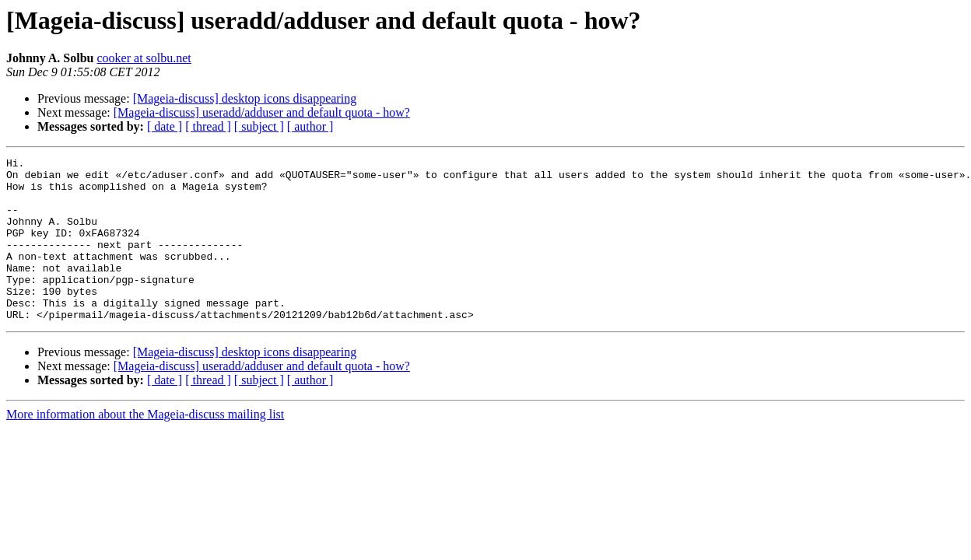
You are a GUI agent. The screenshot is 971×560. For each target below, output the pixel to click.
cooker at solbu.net (144, 58)
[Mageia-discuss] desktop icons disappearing (245, 98)
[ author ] (310, 126)
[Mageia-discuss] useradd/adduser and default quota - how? (262, 112)
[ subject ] (259, 126)
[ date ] (165, 126)
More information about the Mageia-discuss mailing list (145, 447)
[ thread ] (208, 126)
